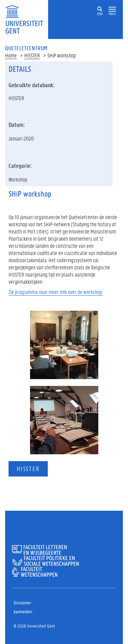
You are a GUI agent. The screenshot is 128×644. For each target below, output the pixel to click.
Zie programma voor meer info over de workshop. (56, 292)
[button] (112, 9)
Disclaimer (22, 602)
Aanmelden (23, 611)
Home (11, 55)
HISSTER (32, 55)
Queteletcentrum (26, 48)
